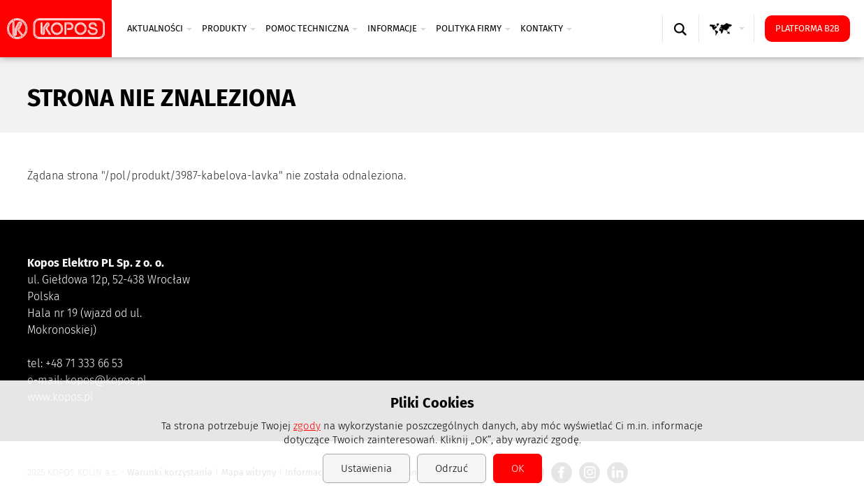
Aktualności (160, 28)
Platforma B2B (807, 28)
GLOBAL (730, 42)
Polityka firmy (473, 28)
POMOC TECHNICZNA (312, 28)
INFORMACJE (397, 28)
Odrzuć (452, 468)
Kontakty (546, 28)
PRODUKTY (229, 28)
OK (518, 468)
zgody (307, 426)
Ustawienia (366, 468)
